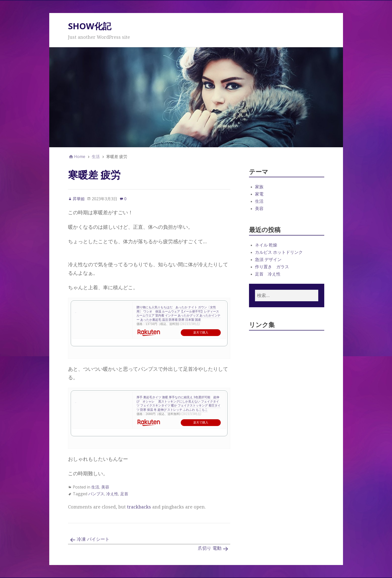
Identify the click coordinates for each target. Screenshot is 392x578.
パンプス (96, 494)
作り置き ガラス (272, 267)
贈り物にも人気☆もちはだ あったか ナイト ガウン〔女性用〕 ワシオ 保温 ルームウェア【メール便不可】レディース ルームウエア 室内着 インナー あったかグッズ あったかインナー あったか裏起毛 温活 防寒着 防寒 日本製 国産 (178, 313)
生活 (95, 487)
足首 (124, 494)
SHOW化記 (90, 26)
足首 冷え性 (268, 274)
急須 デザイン (268, 259)
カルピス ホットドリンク (279, 252)
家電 (259, 194)
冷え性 (112, 494)
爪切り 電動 (210, 548)
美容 (105, 487)
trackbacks (139, 507)
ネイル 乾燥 (266, 245)
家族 (259, 187)
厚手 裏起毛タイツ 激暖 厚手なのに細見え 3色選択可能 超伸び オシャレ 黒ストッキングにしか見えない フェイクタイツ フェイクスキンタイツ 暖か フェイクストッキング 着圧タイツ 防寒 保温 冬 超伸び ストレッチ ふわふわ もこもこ (178, 403)
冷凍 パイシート (93, 539)
